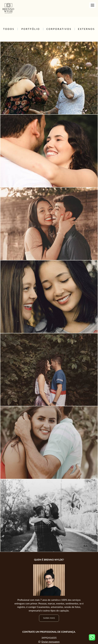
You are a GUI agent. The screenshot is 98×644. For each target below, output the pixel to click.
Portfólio (31, 29)
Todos (9, 29)
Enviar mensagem (51, 642)
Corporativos (59, 29)
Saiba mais (49, 618)
